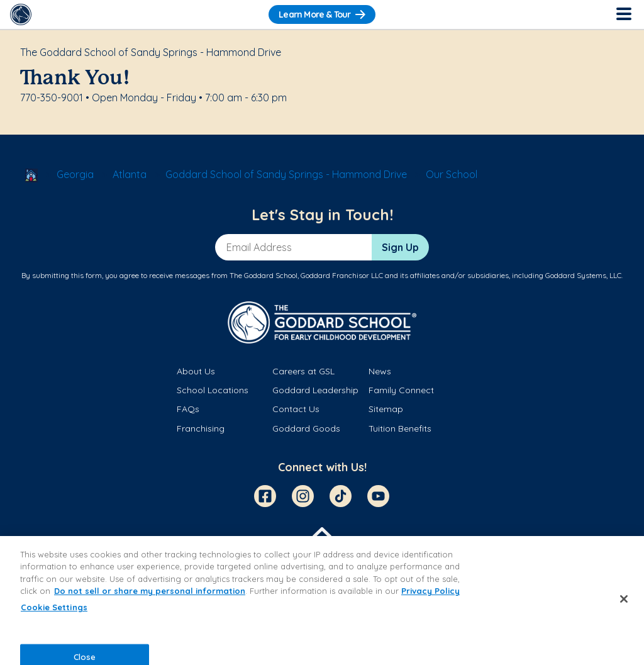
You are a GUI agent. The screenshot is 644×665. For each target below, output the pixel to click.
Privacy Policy (430, 591)
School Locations (213, 390)
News (380, 371)
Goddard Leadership (315, 390)
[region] (322, 601)
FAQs (188, 409)
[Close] (624, 599)
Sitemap (386, 409)
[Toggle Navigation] (623, 14)
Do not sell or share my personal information (150, 591)
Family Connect (401, 390)
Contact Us (296, 409)
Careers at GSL (303, 371)
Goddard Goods (306, 428)
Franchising (201, 428)
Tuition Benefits (400, 428)
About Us (196, 371)
